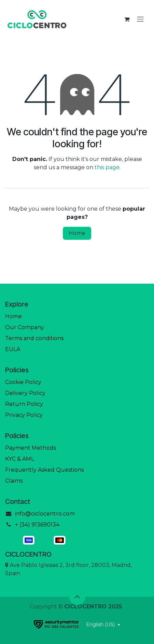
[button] (77, 597)
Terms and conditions (34, 338)
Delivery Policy (25, 393)
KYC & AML (20, 459)
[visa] (29, 540)
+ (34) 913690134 (37, 525)
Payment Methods (31, 448)
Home (77, 233)
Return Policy (24, 404)
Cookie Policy (23, 382)
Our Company (25, 327)
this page (107, 167)
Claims (14, 481)
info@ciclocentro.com (45, 514)
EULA (13, 349)
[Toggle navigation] (140, 19)
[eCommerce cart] (127, 19)
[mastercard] (77, 540)
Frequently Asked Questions (44, 470)
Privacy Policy (24, 415)
